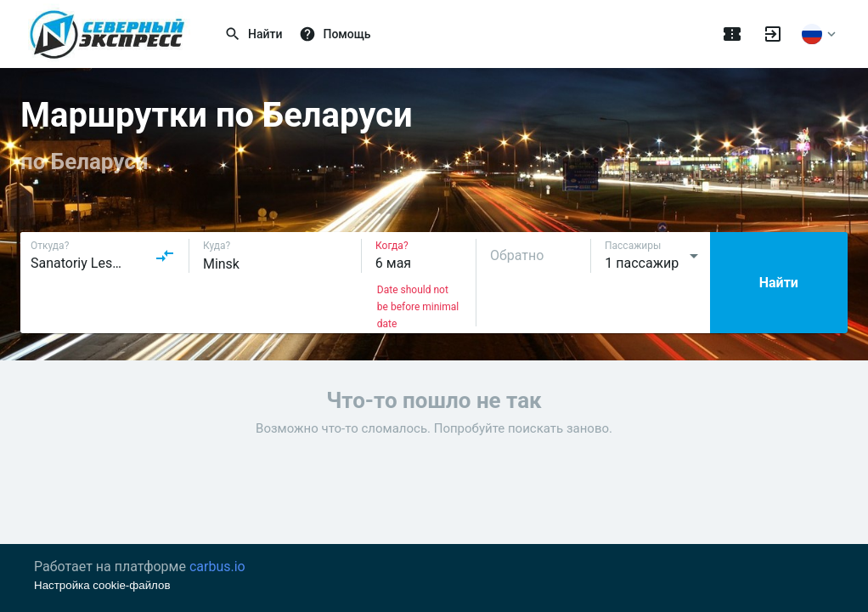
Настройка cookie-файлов (102, 585)
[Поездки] (732, 34)
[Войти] (773, 34)
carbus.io (217, 567)
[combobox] (103, 256)
